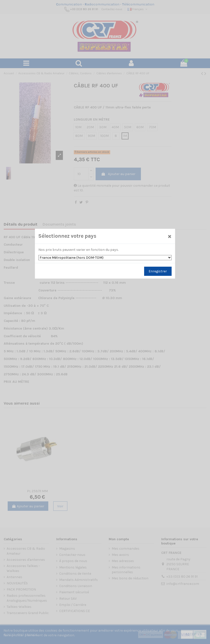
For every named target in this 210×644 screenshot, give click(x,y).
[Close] (170, 236)
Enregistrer (158, 271)
